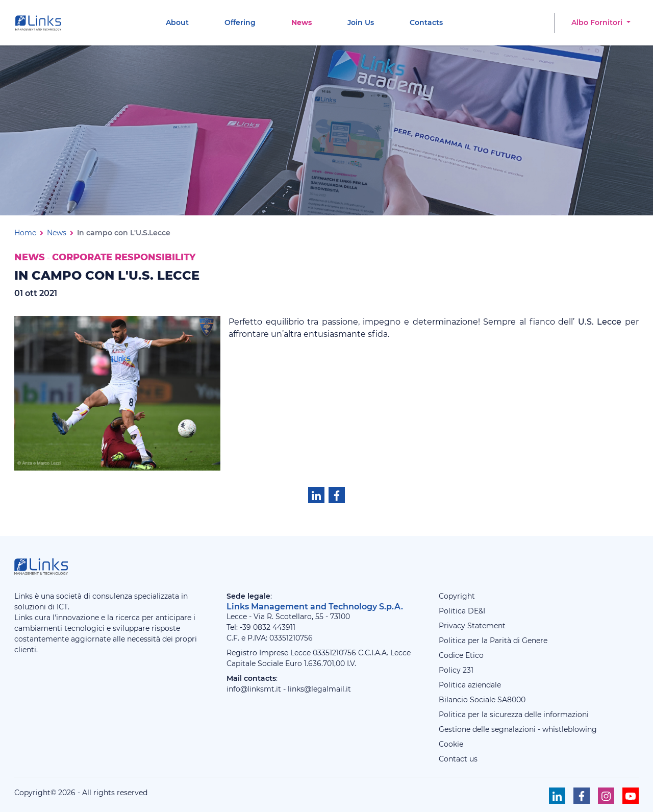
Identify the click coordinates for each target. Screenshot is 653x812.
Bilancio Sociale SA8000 (482, 700)
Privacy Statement (472, 626)
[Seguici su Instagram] (606, 796)
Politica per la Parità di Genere (493, 641)
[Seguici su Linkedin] (557, 796)
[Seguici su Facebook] (582, 796)
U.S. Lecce (600, 322)
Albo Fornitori (598, 22)
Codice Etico (461, 655)
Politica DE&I (462, 611)
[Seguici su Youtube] (631, 796)
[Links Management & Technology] (40, 23)
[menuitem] (177, 23)
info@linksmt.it (254, 689)
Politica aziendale (470, 685)
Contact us (458, 759)
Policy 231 (456, 670)
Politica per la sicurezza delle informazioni (514, 715)
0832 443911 (274, 627)
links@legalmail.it (319, 689)
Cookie (451, 744)
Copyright (457, 596)
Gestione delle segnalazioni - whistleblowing (518, 729)
